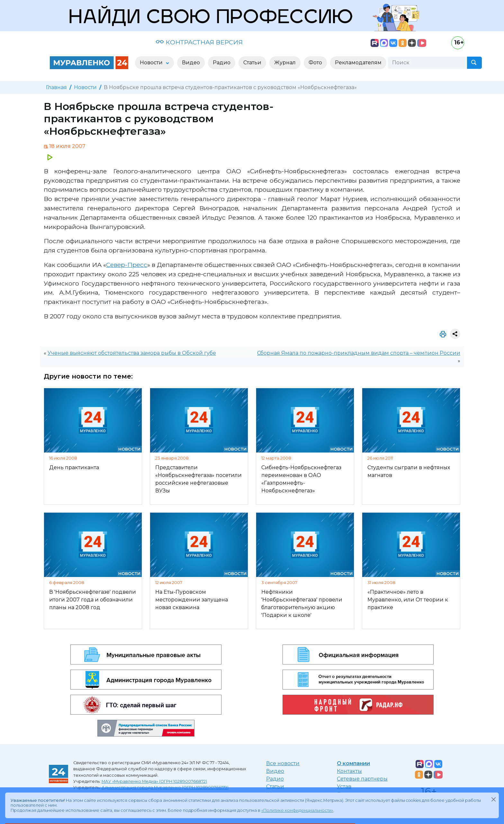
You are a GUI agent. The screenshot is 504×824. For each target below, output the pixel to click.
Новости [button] (152, 63)
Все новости (283, 763)
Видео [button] (191, 63)
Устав (344, 787)
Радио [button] (222, 63)
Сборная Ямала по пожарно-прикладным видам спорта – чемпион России (359, 353)
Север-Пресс (127, 265)
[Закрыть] (493, 799)
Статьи (275, 787)
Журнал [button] (285, 63)
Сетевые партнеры (362, 779)
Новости (85, 87)
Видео (275, 771)
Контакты (349, 771)
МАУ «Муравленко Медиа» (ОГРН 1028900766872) (154, 781)
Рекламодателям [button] (358, 63)
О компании (353, 763)
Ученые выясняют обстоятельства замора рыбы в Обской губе (132, 353)
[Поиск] (428, 63)
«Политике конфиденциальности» (297, 810)
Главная (56, 87)
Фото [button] (315, 63)
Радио (275, 779)
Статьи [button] (252, 63)
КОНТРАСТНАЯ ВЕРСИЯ (199, 42)
